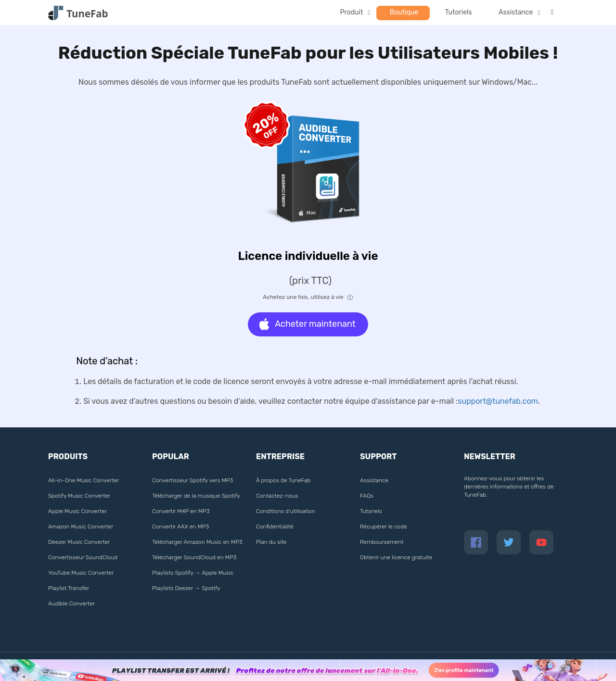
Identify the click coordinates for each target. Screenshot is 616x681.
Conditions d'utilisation (286, 511)
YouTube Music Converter (81, 573)
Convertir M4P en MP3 (181, 511)
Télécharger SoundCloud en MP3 (194, 557)
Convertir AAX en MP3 (180, 527)
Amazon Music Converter (81, 527)
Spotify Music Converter (79, 496)
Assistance (516, 12)
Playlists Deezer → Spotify (186, 588)
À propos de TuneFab (283, 480)
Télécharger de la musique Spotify (196, 496)
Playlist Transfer (69, 588)
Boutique (404, 12)
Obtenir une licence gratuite (396, 557)
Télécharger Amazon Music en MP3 (197, 542)
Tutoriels (459, 12)
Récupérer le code (384, 527)
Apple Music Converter (77, 511)
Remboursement (382, 542)
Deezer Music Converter (79, 542)
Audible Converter (71, 604)
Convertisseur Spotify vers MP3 (192, 480)
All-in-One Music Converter (83, 480)
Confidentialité (275, 527)
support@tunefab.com (498, 401)
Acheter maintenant (308, 324)
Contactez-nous (277, 496)
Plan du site (271, 542)
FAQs (367, 496)
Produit (352, 12)
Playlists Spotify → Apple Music (193, 573)
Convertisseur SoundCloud (83, 557)
